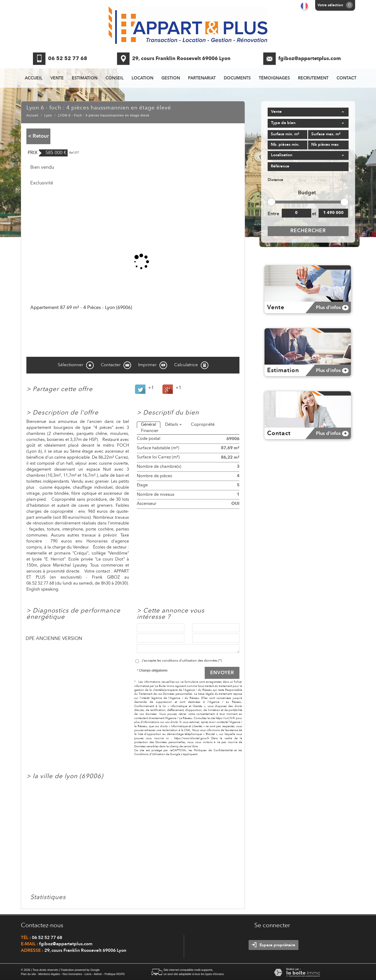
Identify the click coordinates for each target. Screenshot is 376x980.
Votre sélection (330, 5)
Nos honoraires (72, 974)
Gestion (171, 78)
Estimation (85, 78)
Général (149, 425)
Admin (98, 974)
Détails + (174, 425)
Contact (346, 78)
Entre (273, 214)
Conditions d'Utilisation (150, 754)
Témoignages (274, 78)
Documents (237, 78)
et (314, 214)
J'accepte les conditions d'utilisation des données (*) (182, 661)
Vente (57, 78)
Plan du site (28, 974)
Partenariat (202, 78)
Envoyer (222, 673)
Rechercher (308, 231)
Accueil (34, 78)
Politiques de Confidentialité (213, 751)
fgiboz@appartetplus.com (310, 59)
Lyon (48, 115)
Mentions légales (49, 974)
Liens (88, 974)
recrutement (313, 78)
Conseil (114, 78)
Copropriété (203, 425)
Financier (150, 431)
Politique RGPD (114, 974)
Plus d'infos (332, 308)
